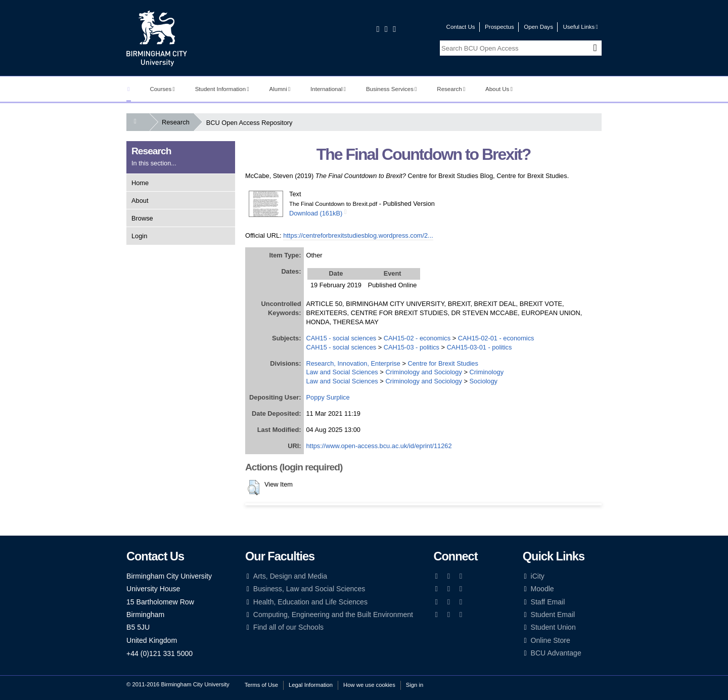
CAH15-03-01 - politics (480, 347)
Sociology (483, 381)
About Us (499, 89)
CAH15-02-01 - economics (496, 338)
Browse (142, 218)
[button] (254, 488)
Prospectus (499, 27)
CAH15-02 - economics (417, 338)
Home (140, 183)
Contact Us (461, 27)
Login (139, 236)
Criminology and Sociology (424, 372)
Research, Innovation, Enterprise (353, 363)
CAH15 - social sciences (342, 338)
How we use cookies (369, 685)
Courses (162, 89)
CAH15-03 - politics (412, 347)
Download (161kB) (316, 213)
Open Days (538, 27)
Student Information (222, 89)
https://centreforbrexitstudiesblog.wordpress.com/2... (358, 235)
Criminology (486, 372)
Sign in (415, 685)
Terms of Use (261, 685)
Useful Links (580, 27)
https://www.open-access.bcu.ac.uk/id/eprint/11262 (379, 446)
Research (451, 89)
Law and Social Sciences (342, 372)
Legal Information (311, 685)
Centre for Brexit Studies (443, 363)
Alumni (280, 89)
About (140, 201)
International (328, 89)
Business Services (392, 89)
